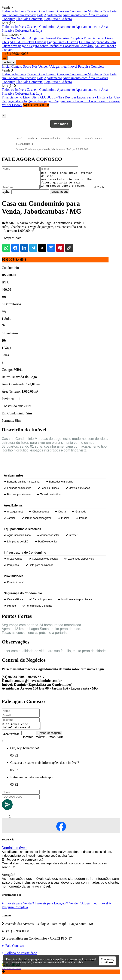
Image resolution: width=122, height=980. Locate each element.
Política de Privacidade (71, 962)
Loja (47, 19)
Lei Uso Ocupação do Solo (97, 42)
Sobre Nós (9, 38)
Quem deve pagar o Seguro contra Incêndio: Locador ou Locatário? (48, 46)
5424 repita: (10, 738)
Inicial (6, 66)
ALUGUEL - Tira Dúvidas (28, 42)
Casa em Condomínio (42, 11)
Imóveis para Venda (17, 908)
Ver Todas (61, 124)
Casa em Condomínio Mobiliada (79, 11)
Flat (19, 19)
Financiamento (94, 38)
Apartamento (53, 15)
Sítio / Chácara (62, 19)
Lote (40, 15)
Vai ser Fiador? (105, 46)
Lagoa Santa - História (62, 42)
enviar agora (67, 195)
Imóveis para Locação (49, 908)
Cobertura (9, 19)
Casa (106, 11)
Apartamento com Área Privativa (85, 15)
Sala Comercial (33, 19)
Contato (7, 50)
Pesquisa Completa (70, 38)
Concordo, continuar (107, 961)
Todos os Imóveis (14, 11)
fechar (9, 62)
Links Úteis (31, 97)
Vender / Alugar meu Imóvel (36, 38)
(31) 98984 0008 (36, 105)
